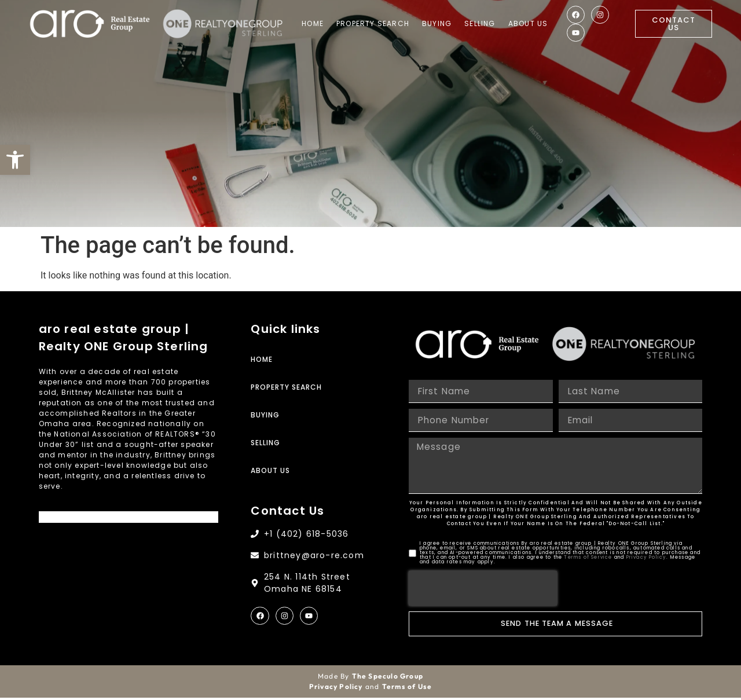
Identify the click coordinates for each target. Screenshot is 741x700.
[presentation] (483, 591)
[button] (15, 160)
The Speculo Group (388, 678)
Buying (438, 23)
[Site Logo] (90, 24)
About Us (529, 23)
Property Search (374, 23)
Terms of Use (407, 689)
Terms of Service (588, 560)
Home (314, 23)
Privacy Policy (647, 560)
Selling (481, 23)
